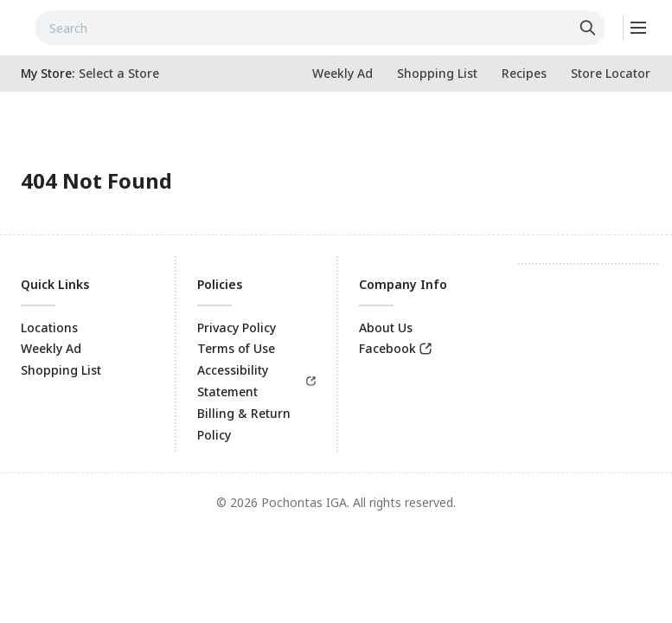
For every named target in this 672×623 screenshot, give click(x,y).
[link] (342, 74)
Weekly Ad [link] (51, 348)
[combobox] (320, 28)
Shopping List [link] (61, 370)
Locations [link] (49, 328)
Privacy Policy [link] (237, 328)
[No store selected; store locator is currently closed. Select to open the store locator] (119, 74)
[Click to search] (590, 28)
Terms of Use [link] (236, 348)
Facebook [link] (387, 348)
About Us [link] (386, 328)
